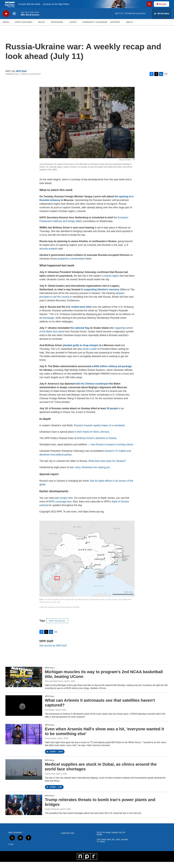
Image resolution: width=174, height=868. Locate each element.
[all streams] (162, 20)
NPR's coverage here (60, 508)
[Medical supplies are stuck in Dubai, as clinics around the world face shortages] (24, 776)
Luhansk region (111, 282)
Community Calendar (95, 28)
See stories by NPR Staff (53, 652)
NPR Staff (21, 77)
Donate (164, 7)
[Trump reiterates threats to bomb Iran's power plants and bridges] (24, 811)
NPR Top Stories (57, 627)
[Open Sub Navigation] (11, 28)
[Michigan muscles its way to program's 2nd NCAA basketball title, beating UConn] (24, 683)
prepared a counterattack (71, 265)
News (6, 28)
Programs (57, 28)
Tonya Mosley (51, 744)
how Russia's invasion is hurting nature (112, 451)
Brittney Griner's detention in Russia (97, 444)
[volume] (14, 20)
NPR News (50, 674)
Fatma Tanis (50, 780)
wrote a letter (90, 355)
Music (42, 28)
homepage (48, 324)
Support (115, 28)
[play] (6, 20)
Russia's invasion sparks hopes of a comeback (99, 431)
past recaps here (63, 504)
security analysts (48, 255)
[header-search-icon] (151, 7)
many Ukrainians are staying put (92, 473)
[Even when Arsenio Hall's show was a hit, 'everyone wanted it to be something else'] (24, 740)
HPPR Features (24, 28)
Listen (73, 28)
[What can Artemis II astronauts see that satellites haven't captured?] (24, 712)
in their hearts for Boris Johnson (92, 438)
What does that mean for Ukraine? (107, 467)
